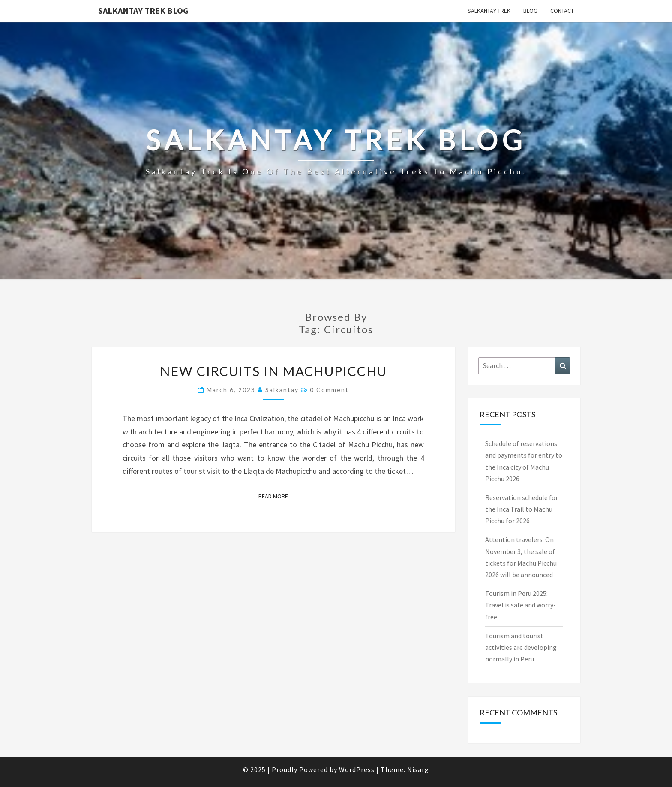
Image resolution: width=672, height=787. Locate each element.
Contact (562, 11)
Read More (276, 496)
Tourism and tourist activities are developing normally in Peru (521, 647)
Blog (530, 11)
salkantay (282, 390)
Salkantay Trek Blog (143, 10)
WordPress (357, 769)
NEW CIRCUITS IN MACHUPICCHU (273, 371)
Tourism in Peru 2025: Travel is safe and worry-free (520, 605)
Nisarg (418, 769)
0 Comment (329, 390)
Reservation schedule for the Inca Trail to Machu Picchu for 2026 (522, 509)
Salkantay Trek (489, 11)
